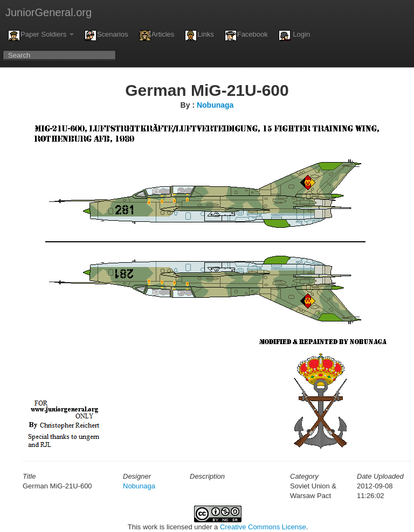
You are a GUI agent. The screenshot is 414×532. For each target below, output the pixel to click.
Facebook (246, 36)
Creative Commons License (263, 527)
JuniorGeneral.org (49, 12)
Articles (157, 36)
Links (199, 36)
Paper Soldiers (41, 36)
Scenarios (106, 36)
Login (294, 36)
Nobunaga (215, 105)
